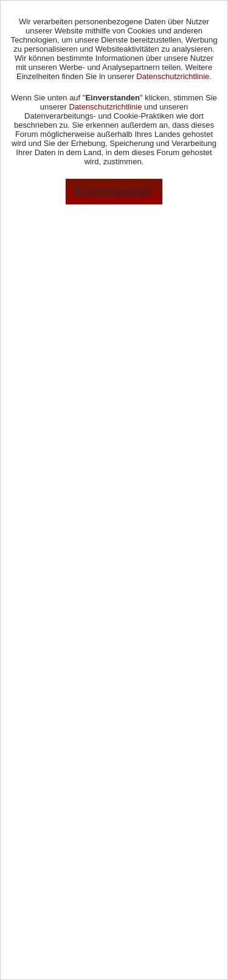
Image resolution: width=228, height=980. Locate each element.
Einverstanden (114, 192)
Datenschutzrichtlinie (173, 76)
